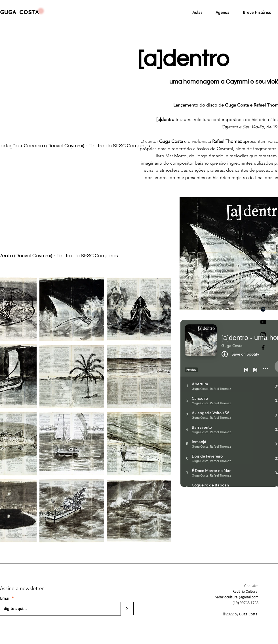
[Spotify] (263, 309)
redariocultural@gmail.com (237, 597)
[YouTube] (263, 322)
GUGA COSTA (19, 12)
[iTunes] (263, 297)
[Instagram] (263, 335)
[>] (127, 609)
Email (5, 599)
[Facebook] (263, 347)
